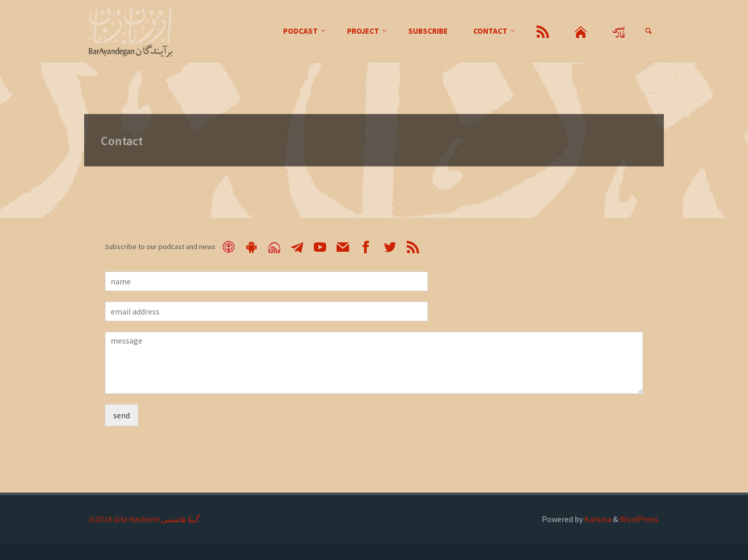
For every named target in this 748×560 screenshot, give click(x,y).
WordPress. (640, 519)
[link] (648, 31)
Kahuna (597, 519)
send (122, 415)
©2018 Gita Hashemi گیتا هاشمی (144, 519)
